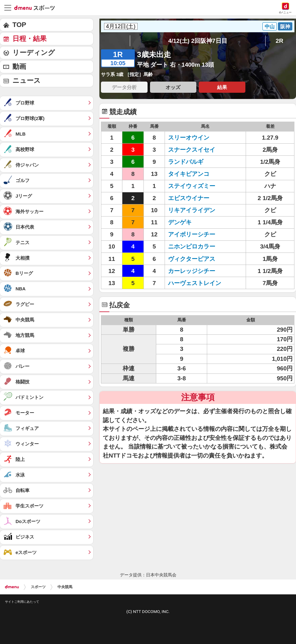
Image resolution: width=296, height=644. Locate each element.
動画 (19, 67)
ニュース (27, 80)
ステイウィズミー (192, 186)
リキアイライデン (192, 210)
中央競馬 (65, 587)
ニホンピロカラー (192, 246)
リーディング (34, 53)
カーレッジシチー (192, 271)
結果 (222, 87)
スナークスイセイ (192, 150)
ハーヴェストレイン (195, 283)
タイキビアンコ (189, 174)
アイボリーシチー (192, 234)
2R (280, 41)
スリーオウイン (189, 138)
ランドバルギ (186, 162)
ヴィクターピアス (192, 259)
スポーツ (38, 587)
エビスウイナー (189, 198)
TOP (19, 25)
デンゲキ (180, 222)
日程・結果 (30, 39)
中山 (270, 26)
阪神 (285, 26)
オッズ (173, 87)
